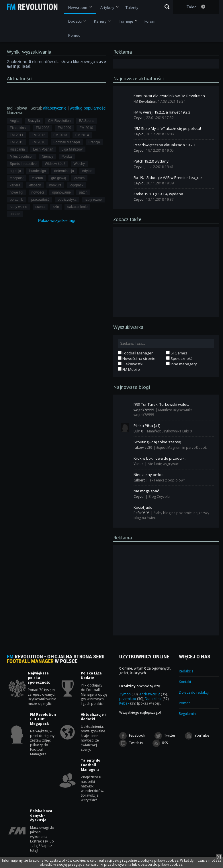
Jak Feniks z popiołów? (167, 480)
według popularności (88, 108)
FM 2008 (43, 128)
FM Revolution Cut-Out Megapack (43, 719)
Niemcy (48, 157)
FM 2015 (16, 142)
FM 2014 (82, 135)
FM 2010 (86, 128)
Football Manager (67, 142)
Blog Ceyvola (159, 497)
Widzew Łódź (55, 164)
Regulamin (187, 714)
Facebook (132, 736)
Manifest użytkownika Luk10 (169, 431)
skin (56, 207)
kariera (15, 185)
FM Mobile (129, 369)
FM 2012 (38, 135)
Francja (94, 142)
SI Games (177, 353)
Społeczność (179, 358)
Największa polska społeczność (39, 678)
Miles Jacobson (22, 157)
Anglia (14, 121)
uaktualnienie (78, 207)
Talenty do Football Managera (91, 765)
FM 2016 (38, 142)
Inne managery (181, 364)
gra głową (59, 178)
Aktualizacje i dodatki (93, 717)
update (15, 214)
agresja (15, 171)
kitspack (35, 185)
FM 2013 (60, 135)
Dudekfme (157, 699)
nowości (38, 192)
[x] (219, 857)
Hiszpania (17, 149)
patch (83, 192)
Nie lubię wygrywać (163, 464)
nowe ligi (16, 192)
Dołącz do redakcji (194, 692)
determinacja (64, 171)
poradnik (16, 200)
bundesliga (38, 171)
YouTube (197, 736)
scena (40, 207)
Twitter (165, 736)
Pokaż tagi (57, 221)
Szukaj (167, 7)
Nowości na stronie (137, 358)
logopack (77, 185)
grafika (79, 178)
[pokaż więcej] (149, 703)
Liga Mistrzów (72, 149)
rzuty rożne (93, 200)
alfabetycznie (55, 108)
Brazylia (34, 121)
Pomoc (185, 703)
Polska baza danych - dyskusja (41, 816)
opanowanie (61, 192)
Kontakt (185, 682)
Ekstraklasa (19, 128)
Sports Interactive (23, 164)
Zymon (128, 694)
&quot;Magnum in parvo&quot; (182, 447)
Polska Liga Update (91, 676)
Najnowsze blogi (132, 387)
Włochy (79, 164)
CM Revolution (59, 121)
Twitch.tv (131, 743)
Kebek (128, 703)
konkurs (55, 185)
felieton (37, 178)
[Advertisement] (166, 272)
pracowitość (40, 200)
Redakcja (186, 671)
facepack (17, 178)
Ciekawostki (131, 364)
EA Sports (86, 121)
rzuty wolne (18, 207)
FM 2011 (16, 135)
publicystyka (67, 200)
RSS (160, 743)
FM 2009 (64, 128)
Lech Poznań (43, 149)
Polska (67, 157)
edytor (87, 171)
